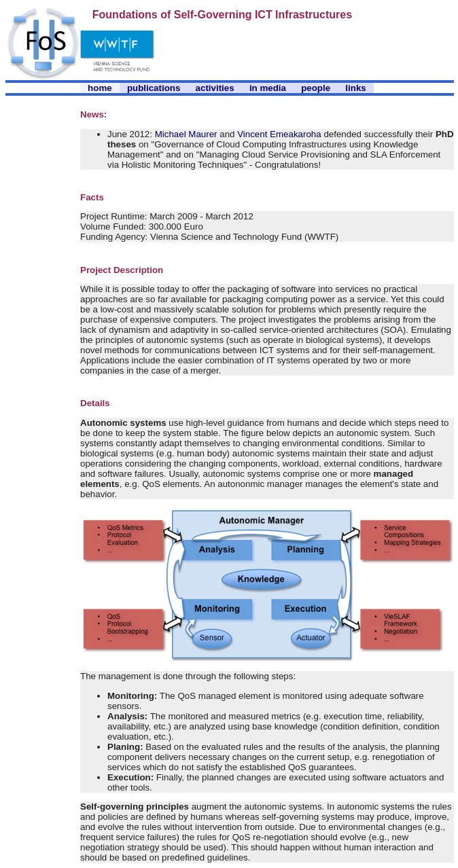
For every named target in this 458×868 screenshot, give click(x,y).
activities (215, 88)
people (316, 88)
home (100, 88)
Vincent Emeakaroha (279, 134)
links (355, 88)
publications (154, 88)
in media (268, 88)
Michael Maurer (186, 134)
